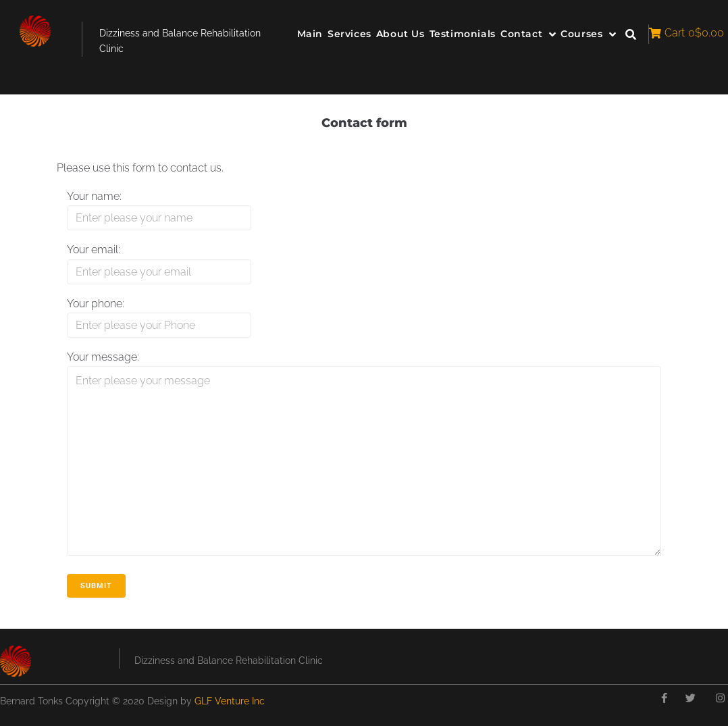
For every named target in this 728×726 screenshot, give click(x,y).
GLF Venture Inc (230, 701)
